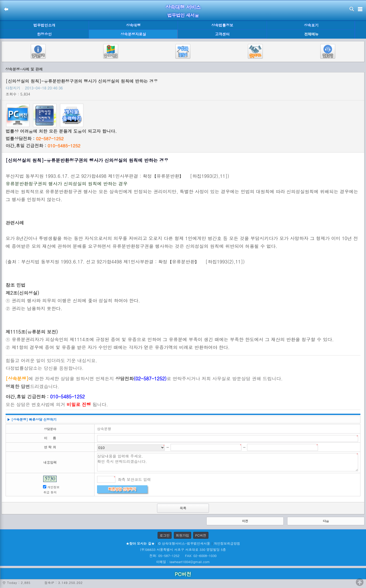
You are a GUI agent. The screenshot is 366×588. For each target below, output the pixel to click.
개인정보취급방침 (227, 543)
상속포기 (311, 25)
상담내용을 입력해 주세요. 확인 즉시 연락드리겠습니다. (228, 462)
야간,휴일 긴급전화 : (43, 146)
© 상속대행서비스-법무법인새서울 (184, 543)
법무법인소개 (44, 25)
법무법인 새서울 (183, 15)
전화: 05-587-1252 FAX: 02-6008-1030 (183, 556)
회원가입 (182, 535)
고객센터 (222, 34)
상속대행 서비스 (183, 7)
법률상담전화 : (35, 138)
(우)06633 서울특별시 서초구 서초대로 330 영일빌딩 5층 (183, 550)
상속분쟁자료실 (133, 34)
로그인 (165, 535)
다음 (326, 521)
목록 (183, 508)
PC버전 (201, 535)
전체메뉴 (311, 34)
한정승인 (44, 34)
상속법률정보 (222, 25)
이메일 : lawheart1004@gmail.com (183, 562)
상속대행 (133, 25)
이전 (245, 521)
